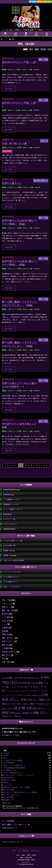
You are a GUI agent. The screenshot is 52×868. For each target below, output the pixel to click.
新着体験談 (9, 495)
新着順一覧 (9, 551)
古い (31, 49)
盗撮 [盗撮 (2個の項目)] (43, 704)
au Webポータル (10, 770)
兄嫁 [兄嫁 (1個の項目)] (29, 695)
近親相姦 (5, 628)
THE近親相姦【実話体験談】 (15, 768)
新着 (25, 49)
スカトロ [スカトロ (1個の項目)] (21, 691)
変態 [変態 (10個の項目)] (27, 700)
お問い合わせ (35, 851)
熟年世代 (5, 614)
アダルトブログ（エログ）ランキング (18, 775)
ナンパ (4, 624)
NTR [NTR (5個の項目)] (22, 678)
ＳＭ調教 (5, 648)
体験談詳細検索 (9, 529)
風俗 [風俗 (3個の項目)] (17, 716)
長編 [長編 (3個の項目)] (5, 716)
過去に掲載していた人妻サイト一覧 (16, 825)
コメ (50, 49)
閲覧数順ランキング (11, 504)
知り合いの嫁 (9, 790)
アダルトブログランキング (12, 842)
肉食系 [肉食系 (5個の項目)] (28, 713)
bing (5, 758)
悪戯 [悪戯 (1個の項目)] (14, 704)
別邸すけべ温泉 (10, 780)
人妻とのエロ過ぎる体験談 (14, 560)
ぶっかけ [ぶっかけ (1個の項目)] (13, 687)
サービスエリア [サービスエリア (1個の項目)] (11, 691)
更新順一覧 (10, 555)
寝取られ (5, 645)
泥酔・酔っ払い (8, 638)
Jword (6, 783)
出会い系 (5, 621)
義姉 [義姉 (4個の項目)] (37, 709)
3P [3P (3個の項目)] (4, 678)
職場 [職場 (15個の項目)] (8, 713)
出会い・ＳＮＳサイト (12, 587)
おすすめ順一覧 (9, 546)
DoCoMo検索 (9, 763)
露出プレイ (6, 655)
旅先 (4, 659)
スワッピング (7, 604)
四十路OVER (9, 797)
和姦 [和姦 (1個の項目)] (18, 700)
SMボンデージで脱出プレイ (14, 765)
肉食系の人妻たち (9, 652)
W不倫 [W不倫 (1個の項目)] (37, 678)
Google (6, 753)
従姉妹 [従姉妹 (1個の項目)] (9, 704)
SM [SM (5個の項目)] (30, 678)
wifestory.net (26, 862)
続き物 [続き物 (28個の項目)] (23, 708)
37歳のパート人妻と (12, 735)
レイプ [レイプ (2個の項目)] (17, 695)
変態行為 (5, 635)
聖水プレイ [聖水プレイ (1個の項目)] (45, 709)
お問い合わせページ (10, 828)
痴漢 (4, 631)
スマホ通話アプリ (10, 582)
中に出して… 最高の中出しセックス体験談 (20, 792)
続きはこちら (7, 803)
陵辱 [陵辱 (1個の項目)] (11, 716)
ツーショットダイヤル (12, 572)
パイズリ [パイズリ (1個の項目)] (9, 695)
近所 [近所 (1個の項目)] (48, 713)
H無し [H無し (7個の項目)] (13, 678)
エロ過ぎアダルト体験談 (13, 760)
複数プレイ (6, 607)
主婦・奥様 (6, 662)
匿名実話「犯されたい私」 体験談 (17, 787)
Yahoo (6, 755)
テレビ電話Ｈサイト (11, 577)
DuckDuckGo (9, 778)
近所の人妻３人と (12, 183)
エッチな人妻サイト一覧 (13, 541)
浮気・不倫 (6, 600)
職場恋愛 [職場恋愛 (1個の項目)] (18, 713)
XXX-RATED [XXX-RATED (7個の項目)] (26, 683)
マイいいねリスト (10, 524)
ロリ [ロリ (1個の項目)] (24, 695)
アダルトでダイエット (12, 795)
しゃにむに (8, 785)
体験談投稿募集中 (11, 490)
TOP (14, 851)
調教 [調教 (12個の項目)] (39, 713)
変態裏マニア (9, 800)
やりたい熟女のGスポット (14, 773)
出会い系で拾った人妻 (14, 144)
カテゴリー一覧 (9, 519)
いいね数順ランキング (12, 500)
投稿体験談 (7, 514)
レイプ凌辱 (6, 617)
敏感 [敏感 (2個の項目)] (20, 704)
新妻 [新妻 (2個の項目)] (26, 704)
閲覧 (37, 49)
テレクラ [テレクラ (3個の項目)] (31, 691)
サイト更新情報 (8, 821)
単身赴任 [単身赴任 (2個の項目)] (36, 695)
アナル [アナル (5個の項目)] (22, 687)
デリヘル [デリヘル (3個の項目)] (41, 691)
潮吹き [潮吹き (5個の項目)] (35, 704)
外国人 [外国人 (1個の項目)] (36, 700)
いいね (43, 49)
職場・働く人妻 (8, 610)
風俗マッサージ (8, 641)
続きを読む (9, 89)
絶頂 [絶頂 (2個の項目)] (11, 709)
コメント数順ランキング (13, 509)
